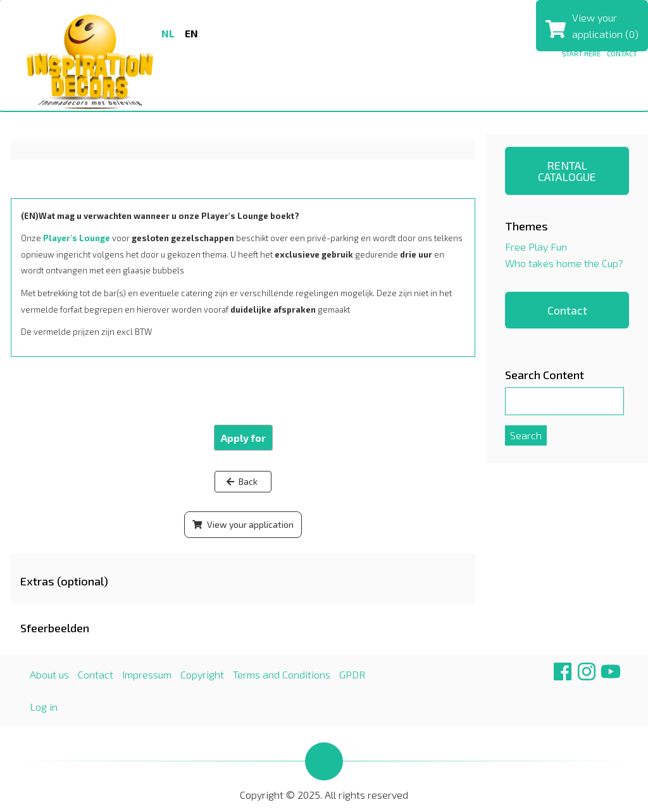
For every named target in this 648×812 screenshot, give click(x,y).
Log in (44, 707)
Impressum (147, 674)
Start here (581, 53)
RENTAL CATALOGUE (567, 171)
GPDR (352, 674)
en (191, 33)
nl (168, 33)
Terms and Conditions (282, 674)
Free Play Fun (536, 247)
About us (49, 674)
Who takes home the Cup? (564, 263)
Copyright (202, 674)
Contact (622, 53)
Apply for (243, 438)
